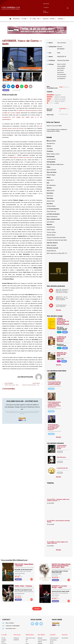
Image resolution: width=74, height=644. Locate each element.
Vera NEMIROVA (61, 70)
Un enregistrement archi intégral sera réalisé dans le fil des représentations (22, 108)
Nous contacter (51, 4)
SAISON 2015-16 (62, 48)
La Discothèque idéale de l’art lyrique (62, 438)
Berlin (59, 44)
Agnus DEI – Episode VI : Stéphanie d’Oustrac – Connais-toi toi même (62, 282)
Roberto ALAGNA (61, 55)
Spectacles (16, 10)
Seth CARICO (60, 62)
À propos (41, 4)
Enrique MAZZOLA (62, 68)
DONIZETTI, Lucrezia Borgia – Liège (59, 578)
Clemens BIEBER (61, 58)
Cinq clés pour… (62, 448)
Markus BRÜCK (61, 60)
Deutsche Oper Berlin (63, 52)
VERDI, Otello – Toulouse (23, 577)
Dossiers (61, 10)
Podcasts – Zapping (49, 10)
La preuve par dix (62, 459)
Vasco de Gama (62, 34)
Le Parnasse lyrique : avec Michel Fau (61, 297)
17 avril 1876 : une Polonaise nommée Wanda (58, 512)
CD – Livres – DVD (35, 10)
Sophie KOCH (60, 64)
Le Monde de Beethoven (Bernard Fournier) (61, 330)
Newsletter (33, 4)
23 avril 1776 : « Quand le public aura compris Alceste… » (58, 491)
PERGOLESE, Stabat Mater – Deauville (24, 556)
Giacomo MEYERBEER (61, 39)
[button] (25, 10)
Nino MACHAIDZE (62, 66)
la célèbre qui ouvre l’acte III (21, 149)
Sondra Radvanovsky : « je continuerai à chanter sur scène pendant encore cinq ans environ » (54, 396)
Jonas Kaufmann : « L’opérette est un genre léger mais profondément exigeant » (54, 418)
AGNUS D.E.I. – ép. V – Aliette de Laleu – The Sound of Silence (62, 290)
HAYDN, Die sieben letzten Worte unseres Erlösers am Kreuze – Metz (61, 557)
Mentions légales (27, 641)
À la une (25, 10)
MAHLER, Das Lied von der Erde (62, 346)
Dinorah (21, 120)
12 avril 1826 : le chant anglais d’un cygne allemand (57, 534)
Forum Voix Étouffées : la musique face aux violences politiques (54, 374)
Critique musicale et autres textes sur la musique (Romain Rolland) (63, 312)
